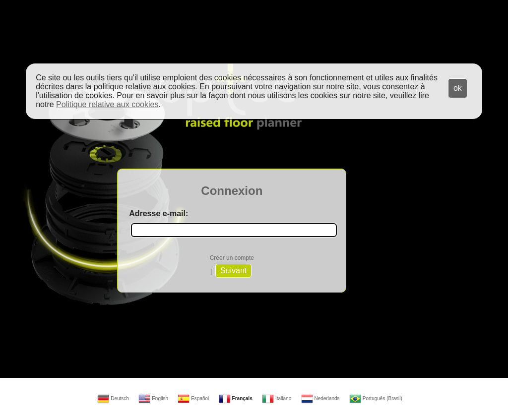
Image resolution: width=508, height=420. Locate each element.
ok (458, 88)
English (153, 398)
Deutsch (113, 398)
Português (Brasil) (376, 398)
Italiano (277, 398)
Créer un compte (232, 258)
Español (193, 398)
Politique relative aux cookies (107, 104)
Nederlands (320, 398)
